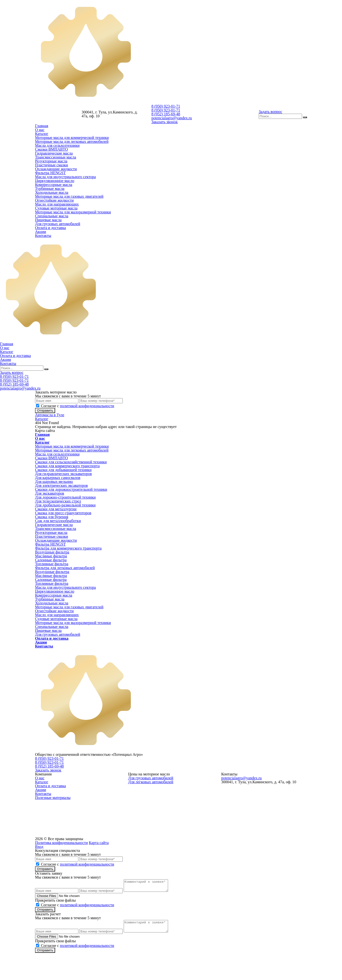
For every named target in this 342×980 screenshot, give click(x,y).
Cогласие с (78, 406)
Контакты (43, 236)
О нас (40, 130)
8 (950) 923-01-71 (166, 106)
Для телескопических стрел (58, 501)
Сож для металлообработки (58, 521)
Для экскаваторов (50, 493)
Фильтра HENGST (50, 173)
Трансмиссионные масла (56, 157)
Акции (41, 232)
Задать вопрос (270, 112)
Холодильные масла (52, 192)
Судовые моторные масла (56, 208)
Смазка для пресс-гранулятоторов (63, 513)
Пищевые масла (48, 220)
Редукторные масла (51, 161)
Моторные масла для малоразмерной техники (73, 212)
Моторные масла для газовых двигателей (69, 196)
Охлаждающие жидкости (56, 169)
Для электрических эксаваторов (61, 485)
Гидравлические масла (54, 153)
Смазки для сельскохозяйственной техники (71, 462)
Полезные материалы (53, 798)
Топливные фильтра (52, 564)
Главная (42, 126)
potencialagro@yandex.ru (172, 118)
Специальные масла (52, 216)
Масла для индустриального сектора (65, 177)
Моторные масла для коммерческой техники (72, 138)
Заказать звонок (165, 122)
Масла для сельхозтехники (57, 145)
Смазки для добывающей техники (63, 470)
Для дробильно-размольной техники (65, 505)
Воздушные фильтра (52, 552)
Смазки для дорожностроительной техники (71, 489)
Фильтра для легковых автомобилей (65, 568)
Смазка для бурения (52, 517)
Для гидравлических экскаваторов (63, 474)
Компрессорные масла (54, 185)
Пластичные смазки (52, 165)
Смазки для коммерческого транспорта (67, 466)
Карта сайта (99, 843)
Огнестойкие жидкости (54, 200)
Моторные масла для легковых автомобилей (72, 141)
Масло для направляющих (57, 204)
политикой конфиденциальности (87, 406)
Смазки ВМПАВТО (51, 149)
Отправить (45, 410)
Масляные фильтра (51, 556)
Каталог (42, 134)
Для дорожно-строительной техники (65, 497)
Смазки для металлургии (56, 509)
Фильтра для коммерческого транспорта (68, 548)
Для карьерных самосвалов (58, 478)
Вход (39, 847)
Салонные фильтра (51, 560)
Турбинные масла (50, 189)
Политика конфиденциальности (61, 843)
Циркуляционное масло (55, 181)
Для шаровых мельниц (54, 482)
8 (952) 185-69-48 (166, 114)
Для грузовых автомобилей (58, 224)
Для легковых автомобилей (151, 782)
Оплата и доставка (50, 228)
